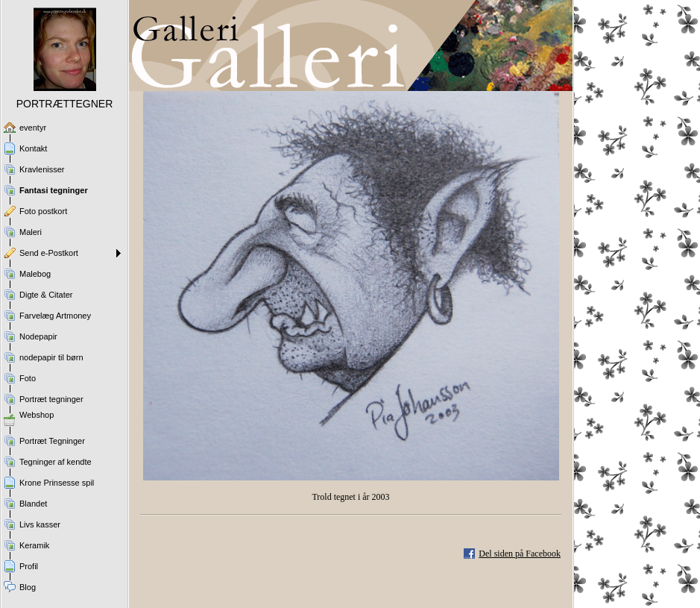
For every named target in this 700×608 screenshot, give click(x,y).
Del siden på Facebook (520, 554)
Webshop (37, 415)
